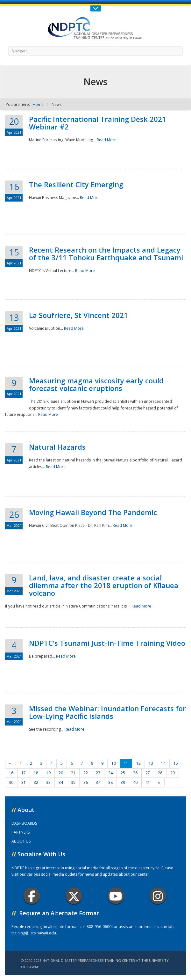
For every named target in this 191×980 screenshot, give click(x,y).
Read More (107, 140)
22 (86, 773)
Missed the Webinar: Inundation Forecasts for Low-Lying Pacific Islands (107, 712)
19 (48, 773)
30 (11, 782)
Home (38, 104)
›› (159, 782)
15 (176, 763)
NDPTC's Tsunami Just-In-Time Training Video (107, 643)
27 (148, 773)
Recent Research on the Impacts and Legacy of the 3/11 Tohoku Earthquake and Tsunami (106, 254)
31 (24, 782)
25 (123, 773)
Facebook (32, 896)
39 (123, 782)
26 (135, 773)
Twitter (74, 896)
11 (126, 763)
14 (163, 763)
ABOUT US (21, 841)
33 (48, 782)
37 (98, 782)
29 (173, 773)
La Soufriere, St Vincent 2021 (78, 315)
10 (114, 763)
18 (36, 773)
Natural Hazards (57, 447)
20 (61, 773)
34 (61, 782)
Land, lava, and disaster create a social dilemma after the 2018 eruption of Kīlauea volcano (104, 585)
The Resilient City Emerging (76, 184)
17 (24, 773)
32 (36, 782)
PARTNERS (21, 832)
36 (86, 782)
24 (110, 773)
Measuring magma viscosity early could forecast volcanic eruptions (96, 384)
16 (11, 773)
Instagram (158, 896)
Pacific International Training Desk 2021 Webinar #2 (98, 123)
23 (98, 773)
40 (135, 782)
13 (151, 763)
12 (138, 763)
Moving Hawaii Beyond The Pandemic (93, 512)
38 (110, 782)
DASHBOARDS (24, 823)
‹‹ (11, 763)
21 (73, 773)
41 (148, 782)
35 (73, 782)
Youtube (116, 896)
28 (160, 773)
